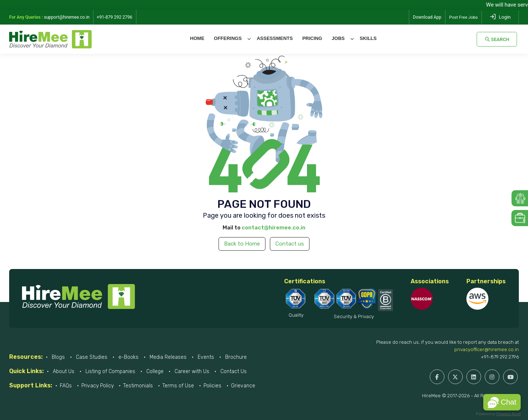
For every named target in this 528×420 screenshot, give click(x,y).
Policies (212, 386)
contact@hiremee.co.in (274, 228)
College (154, 371)
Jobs (338, 38)
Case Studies (91, 357)
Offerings (228, 38)
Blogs (58, 357)
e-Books (128, 357)
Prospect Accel (509, 414)
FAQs (66, 386)
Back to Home (242, 244)
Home (197, 38)
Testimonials (138, 386)
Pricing (312, 38)
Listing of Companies (110, 371)
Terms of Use (178, 386)
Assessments (275, 38)
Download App (426, 17)
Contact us (290, 244)
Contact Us (233, 371)
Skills (368, 38)
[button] (502, 402)
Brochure (235, 357)
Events (205, 357)
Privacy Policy (98, 386)
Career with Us (191, 371)
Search (497, 39)
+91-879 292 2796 (500, 357)
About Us (63, 371)
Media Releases (167, 357)
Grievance (243, 386)
